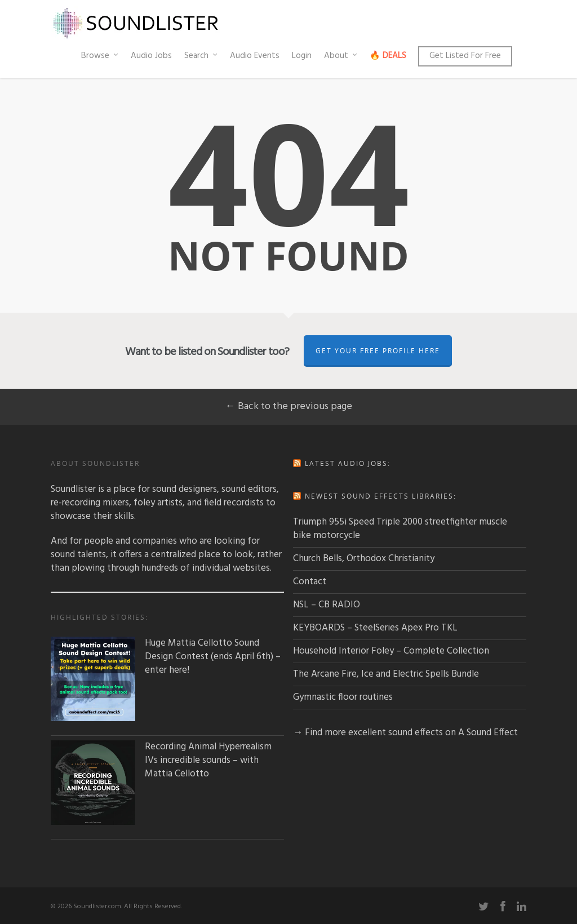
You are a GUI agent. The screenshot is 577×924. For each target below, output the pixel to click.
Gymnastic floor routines (343, 697)
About (341, 56)
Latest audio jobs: (348, 463)
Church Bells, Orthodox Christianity (364, 559)
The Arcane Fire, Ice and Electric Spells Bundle (386, 674)
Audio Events (255, 56)
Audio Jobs (151, 56)
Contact (310, 582)
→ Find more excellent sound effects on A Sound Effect (405, 733)
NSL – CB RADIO (327, 605)
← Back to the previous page (289, 407)
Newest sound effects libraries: (381, 496)
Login (302, 56)
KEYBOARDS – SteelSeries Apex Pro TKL (375, 628)
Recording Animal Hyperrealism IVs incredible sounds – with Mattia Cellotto (161, 761)
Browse (100, 56)
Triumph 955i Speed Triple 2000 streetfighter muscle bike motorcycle (400, 529)
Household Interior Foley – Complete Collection (391, 651)
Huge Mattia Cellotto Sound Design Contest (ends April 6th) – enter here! (166, 657)
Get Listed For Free (465, 56)
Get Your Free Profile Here (378, 351)
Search (201, 56)
